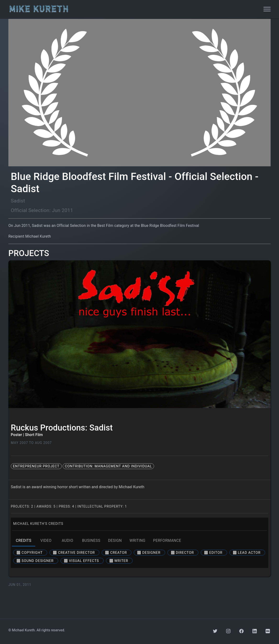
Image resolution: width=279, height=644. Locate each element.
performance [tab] (167, 541)
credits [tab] (24, 541)
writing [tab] (137, 541)
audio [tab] (67, 541)
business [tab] (91, 541)
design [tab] (115, 541)
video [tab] (46, 541)
